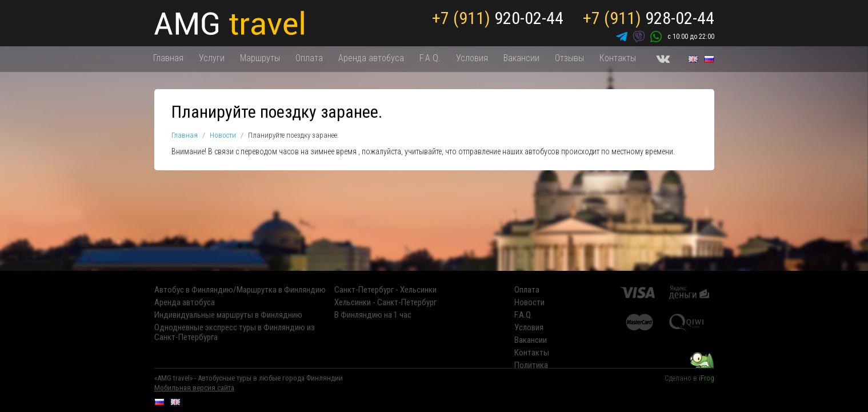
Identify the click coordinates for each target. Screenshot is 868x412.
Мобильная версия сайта (194, 388)
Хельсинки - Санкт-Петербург (385, 303)
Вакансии (521, 58)
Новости (223, 135)
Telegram (622, 37)
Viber (639, 37)
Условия (472, 58)
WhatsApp (656, 37)
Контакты (618, 58)
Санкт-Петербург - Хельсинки (385, 290)
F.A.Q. (430, 58)
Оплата (309, 58)
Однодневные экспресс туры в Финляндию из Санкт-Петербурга (235, 333)
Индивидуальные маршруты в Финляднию (228, 315)
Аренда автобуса (371, 58)
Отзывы (569, 58)
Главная (168, 58)
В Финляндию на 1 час (373, 315)
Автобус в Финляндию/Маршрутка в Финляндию (240, 290)
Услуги (212, 58)
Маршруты (260, 58)
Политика (531, 365)
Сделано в (689, 378)
